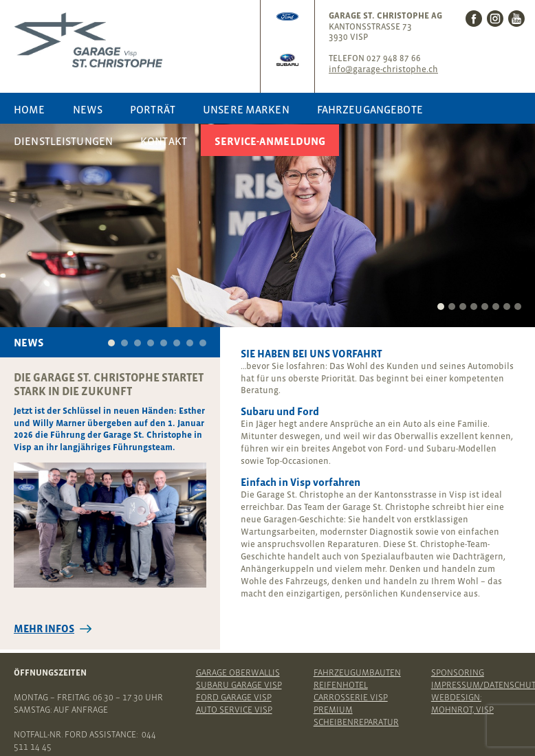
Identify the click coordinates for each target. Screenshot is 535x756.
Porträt (153, 109)
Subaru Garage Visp (239, 685)
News (88, 109)
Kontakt (164, 141)
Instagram (495, 19)
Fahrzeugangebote (370, 109)
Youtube (516, 19)
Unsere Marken (246, 109)
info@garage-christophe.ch (383, 69)
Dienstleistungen (63, 141)
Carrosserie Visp (351, 697)
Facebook (474, 19)
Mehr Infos (44, 629)
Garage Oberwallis (238, 672)
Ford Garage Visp (234, 697)
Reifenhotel (341, 685)
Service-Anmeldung (270, 141)
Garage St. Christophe (133, 40)
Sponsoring (458, 672)
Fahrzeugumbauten (357, 672)
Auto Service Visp (234, 710)
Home (30, 109)
